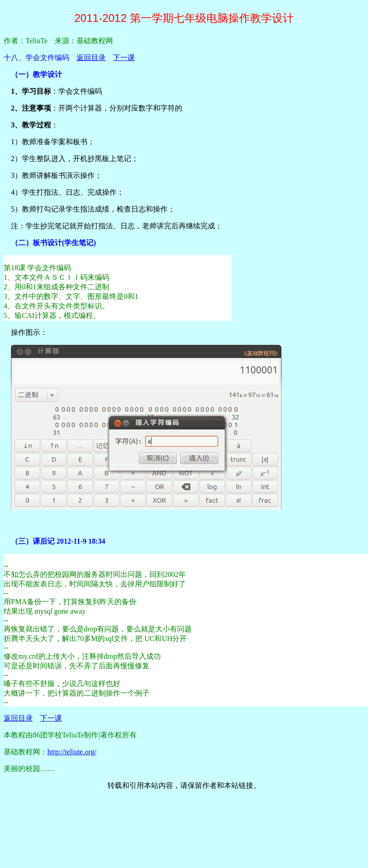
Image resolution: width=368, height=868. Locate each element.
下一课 (124, 58)
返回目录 (91, 58)
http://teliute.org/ (72, 752)
